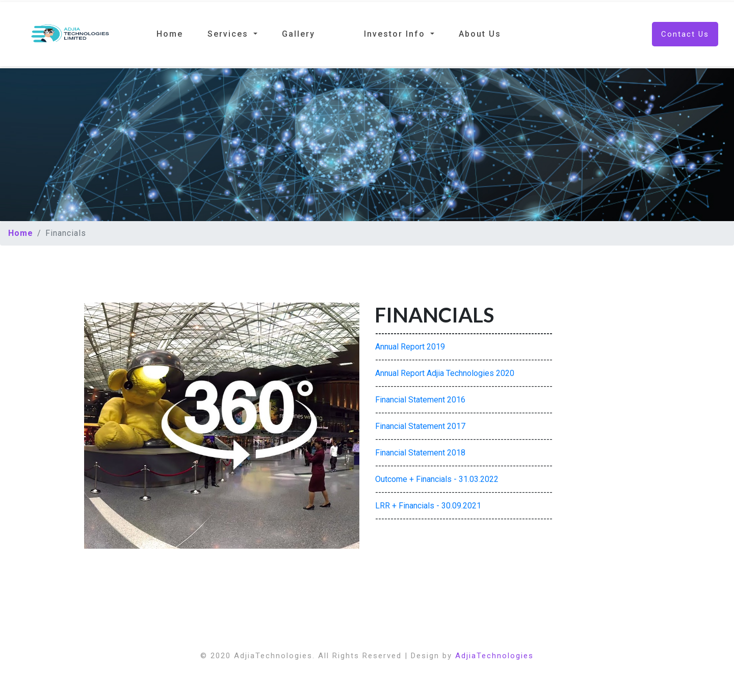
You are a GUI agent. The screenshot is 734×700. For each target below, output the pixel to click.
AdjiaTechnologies (494, 656)
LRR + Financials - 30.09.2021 (428, 506)
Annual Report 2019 (410, 347)
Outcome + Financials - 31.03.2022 (437, 479)
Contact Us (685, 34)
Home (170, 34)
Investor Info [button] (396, 34)
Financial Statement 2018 (420, 453)
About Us (480, 34)
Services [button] (229, 34)
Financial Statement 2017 (420, 426)
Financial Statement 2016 (420, 400)
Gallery (298, 34)
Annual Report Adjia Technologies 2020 (445, 373)
